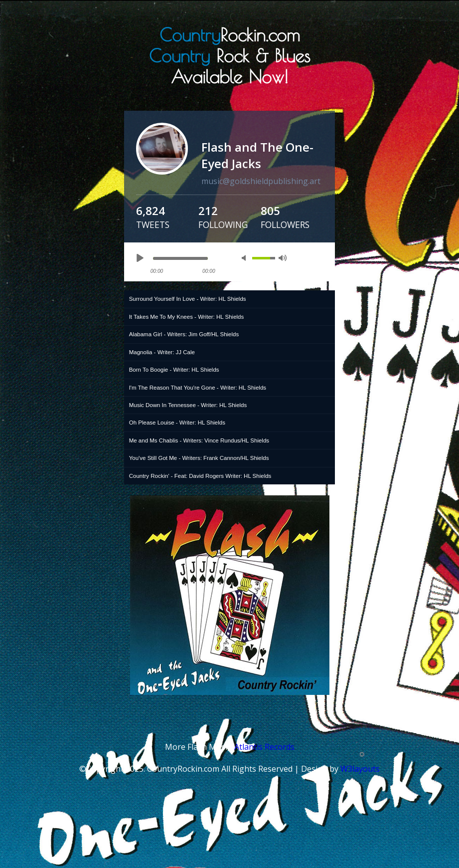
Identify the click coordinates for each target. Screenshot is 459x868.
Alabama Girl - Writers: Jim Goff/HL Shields (184, 334)
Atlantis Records (264, 747)
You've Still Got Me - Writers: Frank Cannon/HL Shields (199, 458)
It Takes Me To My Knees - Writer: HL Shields (187, 317)
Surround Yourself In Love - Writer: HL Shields (188, 299)
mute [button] (246, 258)
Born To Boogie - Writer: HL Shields (174, 370)
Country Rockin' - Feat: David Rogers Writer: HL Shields (200, 476)
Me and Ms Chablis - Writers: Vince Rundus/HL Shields (199, 440)
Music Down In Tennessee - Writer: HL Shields (188, 405)
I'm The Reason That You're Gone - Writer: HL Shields (198, 388)
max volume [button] (283, 258)
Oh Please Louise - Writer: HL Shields (177, 423)
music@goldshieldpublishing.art (261, 181)
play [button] (140, 258)
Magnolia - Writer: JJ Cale (162, 352)
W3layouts (360, 769)
